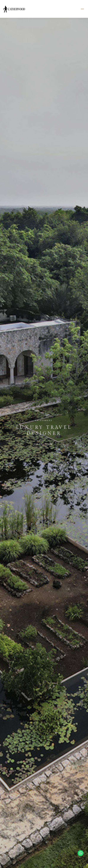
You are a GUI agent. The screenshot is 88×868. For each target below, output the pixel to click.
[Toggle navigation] (82, 9)
